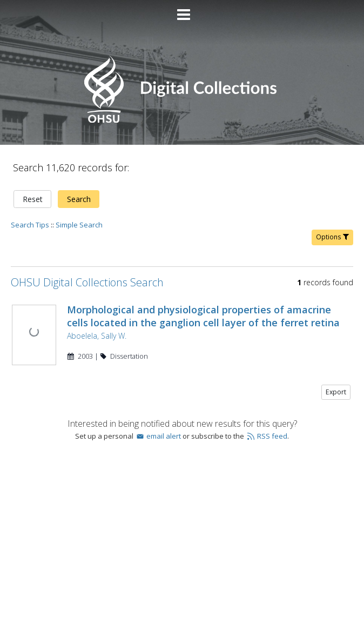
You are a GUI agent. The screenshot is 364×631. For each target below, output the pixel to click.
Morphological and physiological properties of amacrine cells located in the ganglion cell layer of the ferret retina (203, 316)
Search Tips (30, 225)
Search (79, 199)
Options (332, 237)
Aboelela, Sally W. (97, 336)
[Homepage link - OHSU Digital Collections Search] (182, 120)
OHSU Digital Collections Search (87, 282)
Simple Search (79, 225)
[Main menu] (182, 10)
